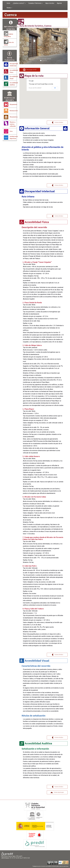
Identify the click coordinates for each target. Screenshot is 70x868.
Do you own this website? (35, 88)
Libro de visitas (9, 43)
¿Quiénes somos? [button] (19, 3)
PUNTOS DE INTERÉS (10, 96)
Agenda (59, 3)
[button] (23, 46)
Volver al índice (57, 123)
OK (55, 88)
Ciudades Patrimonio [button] (35, 3)
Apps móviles (50, 3)
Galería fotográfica (8, 34)
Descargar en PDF (30, 70)
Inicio (8, 3)
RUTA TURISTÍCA (10, 56)
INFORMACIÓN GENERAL (11, 25)
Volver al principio (57, 792)
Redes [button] (9, 8)
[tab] (43, 76)
